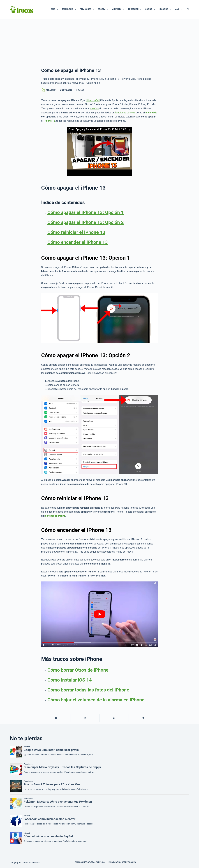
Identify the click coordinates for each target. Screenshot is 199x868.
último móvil (93, 100)
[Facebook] (56, 718)
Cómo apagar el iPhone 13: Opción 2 (86, 222)
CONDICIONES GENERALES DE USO (90, 862)
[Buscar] (188, 9)
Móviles (80, 90)
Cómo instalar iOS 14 (70, 680)
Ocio (55, 9)
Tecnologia (70, 9)
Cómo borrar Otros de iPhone (78, 670)
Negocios (165, 9)
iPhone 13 (49, 121)
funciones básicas (125, 113)
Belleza (104, 9)
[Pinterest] (114, 718)
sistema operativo (55, 516)
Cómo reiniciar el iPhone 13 (76, 232)
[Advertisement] (99, 42)
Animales (119, 9)
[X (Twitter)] (85, 718)
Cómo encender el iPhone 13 (78, 242)
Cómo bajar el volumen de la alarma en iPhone (96, 700)
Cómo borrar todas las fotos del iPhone (88, 690)
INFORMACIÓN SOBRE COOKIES (122, 862)
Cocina (151, 9)
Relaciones (88, 9)
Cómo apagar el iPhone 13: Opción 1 (86, 212)
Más (179, 9)
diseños (94, 109)
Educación (135, 9)
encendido (151, 113)
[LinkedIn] (143, 718)
